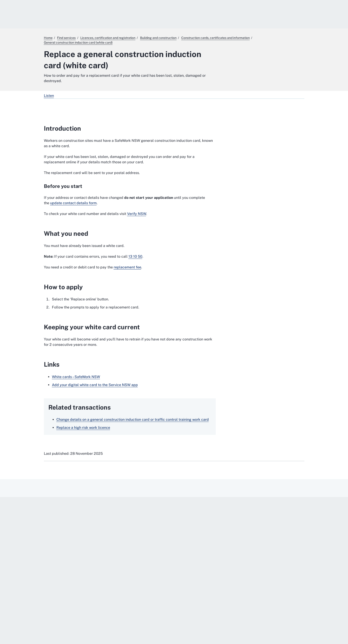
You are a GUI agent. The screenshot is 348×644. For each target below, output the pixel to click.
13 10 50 (135, 256)
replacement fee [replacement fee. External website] (127, 267)
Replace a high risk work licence (83, 428)
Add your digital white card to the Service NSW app (95, 385)
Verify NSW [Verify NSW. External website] (137, 214)
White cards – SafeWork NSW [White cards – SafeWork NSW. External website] (76, 377)
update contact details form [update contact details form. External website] (73, 203)
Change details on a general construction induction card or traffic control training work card (133, 420)
